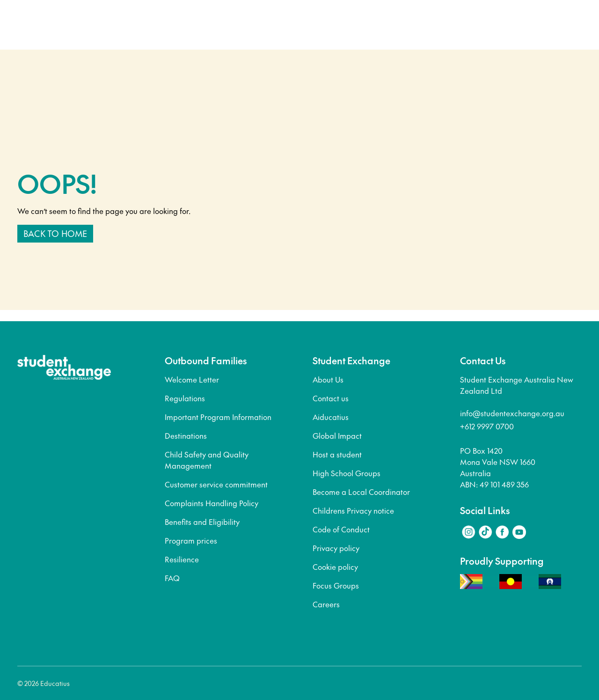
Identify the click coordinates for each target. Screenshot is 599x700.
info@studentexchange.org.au (512, 413)
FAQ (172, 578)
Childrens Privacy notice (353, 510)
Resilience (182, 559)
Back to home (55, 233)
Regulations (185, 398)
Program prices (191, 540)
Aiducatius (331, 417)
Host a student (337, 454)
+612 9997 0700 (487, 426)
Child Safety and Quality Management (207, 460)
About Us (328, 379)
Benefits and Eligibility (202, 522)
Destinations (186, 435)
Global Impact (337, 435)
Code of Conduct (341, 529)
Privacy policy (336, 548)
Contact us (331, 398)
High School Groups (347, 473)
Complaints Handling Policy (212, 503)
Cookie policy (335, 567)
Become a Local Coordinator (361, 492)
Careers (326, 604)
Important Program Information (218, 417)
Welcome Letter (192, 379)
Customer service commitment (216, 484)
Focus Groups (336, 585)
